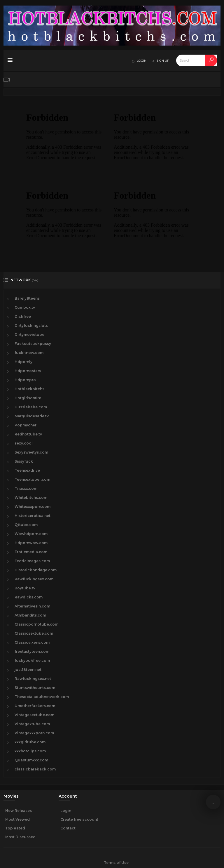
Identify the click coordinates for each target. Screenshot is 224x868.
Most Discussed (20, 837)
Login (66, 811)
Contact (68, 828)
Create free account (79, 819)
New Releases (19, 811)
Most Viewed (17, 819)
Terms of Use (116, 863)
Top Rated (15, 828)
